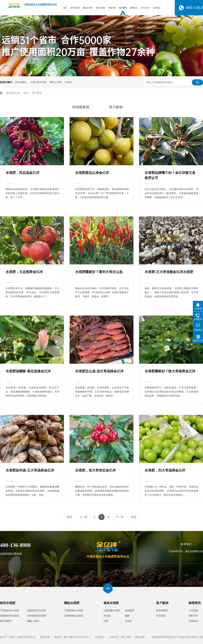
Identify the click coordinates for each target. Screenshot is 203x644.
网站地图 (140, 637)
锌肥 (106, 621)
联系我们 (157, 8)
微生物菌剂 (21, 82)
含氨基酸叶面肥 (112, 610)
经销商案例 (81, 107)
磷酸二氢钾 (33, 621)
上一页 (83, 517)
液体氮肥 (130, 610)
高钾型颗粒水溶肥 (74, 616)
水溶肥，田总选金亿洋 (22, 173)
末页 (134, 517)
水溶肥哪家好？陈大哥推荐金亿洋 (170, 371)
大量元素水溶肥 (38, 82)
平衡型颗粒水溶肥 (74, 610)
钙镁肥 (68, 82)
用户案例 (116, 107)
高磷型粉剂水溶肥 (9, 616)
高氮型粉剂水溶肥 (37, 610)
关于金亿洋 (145, 8)
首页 (65, 8)
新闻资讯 (134, 8)
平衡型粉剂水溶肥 (9, 610)
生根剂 (128, 621)
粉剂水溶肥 (75, 8)
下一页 (120, 517)
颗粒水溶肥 (88, 8)
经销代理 (112, 8)
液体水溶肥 (100, 8)
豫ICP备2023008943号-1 (77, 637)
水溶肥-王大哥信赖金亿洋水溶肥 (169, 272)
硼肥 (127, 616)
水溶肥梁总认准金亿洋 (92, 173)
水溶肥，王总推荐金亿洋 (24, 272)
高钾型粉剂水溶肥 (37, 616)
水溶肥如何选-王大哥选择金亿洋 (30, 470)
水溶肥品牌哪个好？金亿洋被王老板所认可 (170, 175)
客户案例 (123, 8)
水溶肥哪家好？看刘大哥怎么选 (99, 272)
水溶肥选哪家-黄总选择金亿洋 (28, 371)
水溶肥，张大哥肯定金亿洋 (95, 470)
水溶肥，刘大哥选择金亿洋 (165, 470)
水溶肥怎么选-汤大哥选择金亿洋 (99, 371)
